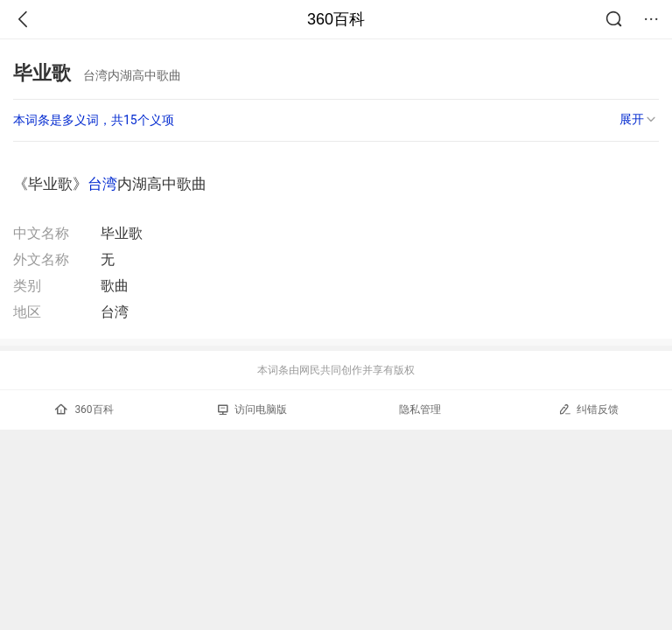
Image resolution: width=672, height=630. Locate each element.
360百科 (336, 19)
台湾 (102, 184)
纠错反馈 (588, 409)
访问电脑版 (252, 409)
